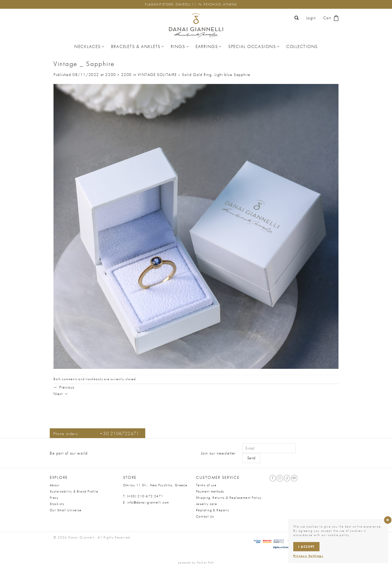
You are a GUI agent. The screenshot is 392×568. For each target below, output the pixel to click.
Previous (64, 387)
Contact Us (205, 516)
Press (54, 498)
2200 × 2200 (118, 75)
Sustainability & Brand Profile (74, 491)
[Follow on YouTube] (294, 478)
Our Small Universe (66, 510)
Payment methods (210, 491)
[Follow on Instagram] (280, 478)
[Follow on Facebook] (273, 478)
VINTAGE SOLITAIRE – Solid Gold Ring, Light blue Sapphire (194, 75)
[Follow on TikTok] (287, 478)
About (54, 485)
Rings (180, 46)
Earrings (209, 46)
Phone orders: (96, 434)
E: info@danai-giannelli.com (146, 502)
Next (61, 394)
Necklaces (89, 46)
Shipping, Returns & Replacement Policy (229, 498)
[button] (297, 18)
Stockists (57, 504)
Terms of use (206, 485)
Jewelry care (206, 504)
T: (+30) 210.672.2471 (143, 496)
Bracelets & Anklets (138, 46)
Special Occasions (254, 46)
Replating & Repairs (212, 510)
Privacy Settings (308, 556)
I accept (306, 547)
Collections (302, 46)
